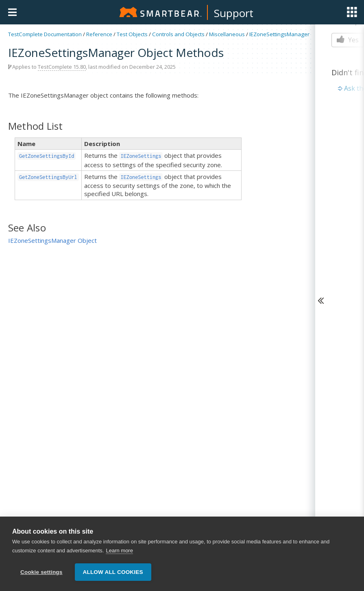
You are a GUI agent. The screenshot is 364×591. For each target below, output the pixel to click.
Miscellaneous (227, 34)
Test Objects (132, 34)
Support (234, 13)
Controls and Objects (178, 34)
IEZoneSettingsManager (279, 34)
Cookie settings (41, 572)
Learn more (119, 551)
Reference (99, 34)
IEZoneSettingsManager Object (52, 240)
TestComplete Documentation (45, 34)
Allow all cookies (113, 572)
